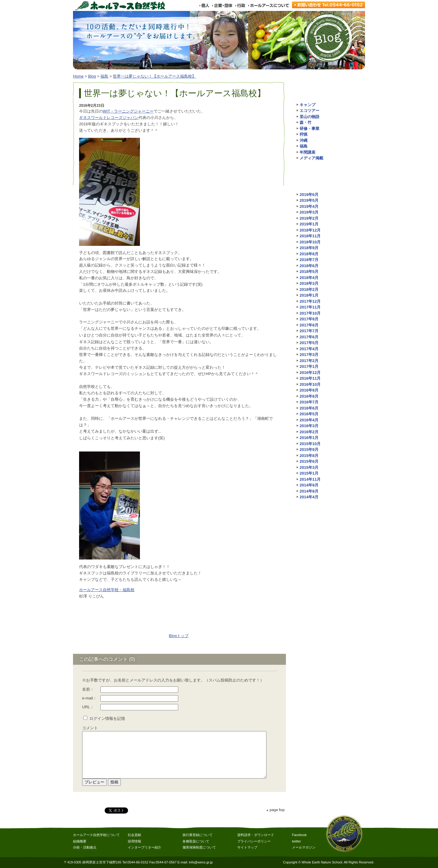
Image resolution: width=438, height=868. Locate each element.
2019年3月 (309, 212)
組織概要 (80, 841)
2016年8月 (309, 396)
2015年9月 (309, 450)
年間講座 (308, 152)
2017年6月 (309, 337)
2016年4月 (309, 420)
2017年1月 (309, 366)
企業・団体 (222, 5)
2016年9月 (309, 390)
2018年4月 (309, 278)
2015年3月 (309, 467)
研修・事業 (309, 129)
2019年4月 (309, 206)
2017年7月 (309, 331)
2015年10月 (310, 444)
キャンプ (308, 105)
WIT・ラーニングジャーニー (128, 111)
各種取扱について (196, 841)
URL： (88, 707)
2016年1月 (309, 438)
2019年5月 (309, 200)
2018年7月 (309, 260)
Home (78, 76)
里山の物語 (309, 117)
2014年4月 (309, 497)
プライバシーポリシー (254, 841)
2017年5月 (309, 343)
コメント (90, 728)
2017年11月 (310, 307)
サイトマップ (247, 847)
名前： (88, 689)
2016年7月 (309, 402)
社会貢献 (134, 835)
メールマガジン (304, 847)
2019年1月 (309, 224)
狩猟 (304, 134)
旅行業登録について (198, 835)
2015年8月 (309, 456)
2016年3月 (309, 426)
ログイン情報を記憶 (107, 718)
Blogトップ (179, 636)
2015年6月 (309, 461)
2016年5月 (309, 414)
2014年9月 (309, 485)
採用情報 (134, 841)
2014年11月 (310, 479)
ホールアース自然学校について (96, 835)
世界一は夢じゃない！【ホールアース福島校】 (154, 76)
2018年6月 (309, 266)
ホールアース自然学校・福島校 (107, 590)
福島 (104, 76)
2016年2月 (309, 432)
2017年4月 (309, 349)
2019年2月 (309, 218)
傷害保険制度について (199, 847)
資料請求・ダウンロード (256, 835)
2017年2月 (309, 361)
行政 (240, 5)
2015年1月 (309, 473)
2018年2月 (309, 289)
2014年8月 (309, 491)
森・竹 (306, 122)
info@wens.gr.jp (201, 862)
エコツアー (309, 111)
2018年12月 (310, 230)
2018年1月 (309, 295)
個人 (204, 5)
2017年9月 (309, 319)
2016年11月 (310, 378)
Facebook (299, 835)
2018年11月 (310, 236)
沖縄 (304, 140)
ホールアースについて (268, 5)
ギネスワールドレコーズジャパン (109, 118)
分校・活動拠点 (85, 847)
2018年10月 (310, 242)
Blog (92, 76)
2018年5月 (309, 272)
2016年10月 (310, 384)
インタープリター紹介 (144, 847)
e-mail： (89, 698)
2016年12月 (310, 373)
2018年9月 (309, 248)
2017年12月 (310, 301)
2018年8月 (309, 254)
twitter (296, 841)
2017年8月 (309, 325)
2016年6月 (309, 408)
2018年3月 (309, 283)
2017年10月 (310, 313)
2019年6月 (309, 195)
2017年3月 (309, 355)
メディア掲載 (311, 158)
